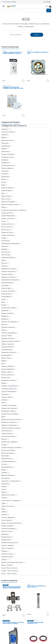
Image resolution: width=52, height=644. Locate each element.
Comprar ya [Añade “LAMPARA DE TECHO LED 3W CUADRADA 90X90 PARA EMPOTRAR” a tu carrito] (23, 115)
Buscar (37, 35)
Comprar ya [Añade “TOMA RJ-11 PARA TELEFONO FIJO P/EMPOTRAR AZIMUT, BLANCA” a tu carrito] (23, 81)
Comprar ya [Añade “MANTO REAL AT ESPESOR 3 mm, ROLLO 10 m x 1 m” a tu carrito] (48, 614)
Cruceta (6, 585)
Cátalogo (47, 2)
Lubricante (6, 621)
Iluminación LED (7, 86)
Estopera (30, 621)
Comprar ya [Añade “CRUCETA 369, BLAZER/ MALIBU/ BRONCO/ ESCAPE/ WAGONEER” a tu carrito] (23, 615)
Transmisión (6, 584)
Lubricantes (6, 620)
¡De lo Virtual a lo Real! (9, 2)
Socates (29, 51)
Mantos (29, 584)
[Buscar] (49, 10)
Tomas (4, 51)
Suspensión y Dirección (33, 620)
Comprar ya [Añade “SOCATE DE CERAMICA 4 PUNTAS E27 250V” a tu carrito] (48, 81)
